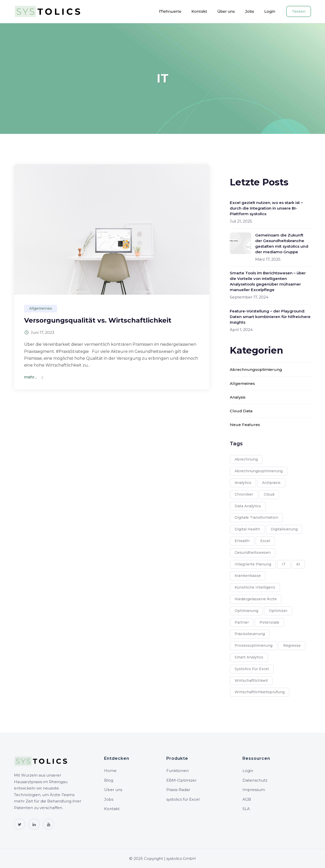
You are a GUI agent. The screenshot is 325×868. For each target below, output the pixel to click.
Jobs (250, 11)
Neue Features (245, 425)
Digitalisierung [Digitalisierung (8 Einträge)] (284, 529)
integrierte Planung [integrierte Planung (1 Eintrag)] (253, 564)
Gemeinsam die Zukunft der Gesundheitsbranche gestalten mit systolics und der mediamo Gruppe (282, 243)
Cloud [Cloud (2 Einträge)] (269, 494)
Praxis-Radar (178, 790)
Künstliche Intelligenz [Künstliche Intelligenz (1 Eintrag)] (255, 587)
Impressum (254, 790)
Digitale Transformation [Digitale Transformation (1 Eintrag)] (256, 517)
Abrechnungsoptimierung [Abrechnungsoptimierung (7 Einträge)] (259, 471)
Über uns (226, 11)
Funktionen (177, 771)
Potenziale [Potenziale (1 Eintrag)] (269, 622)
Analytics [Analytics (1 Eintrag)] (243, 483)
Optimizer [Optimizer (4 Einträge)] (278, 611)
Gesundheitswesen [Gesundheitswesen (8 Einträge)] (253, 553)
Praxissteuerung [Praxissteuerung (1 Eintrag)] (250, 634)
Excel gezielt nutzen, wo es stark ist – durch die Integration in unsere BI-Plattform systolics (266, 208)
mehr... (30, 377)
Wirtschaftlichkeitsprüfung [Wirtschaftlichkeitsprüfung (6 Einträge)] (260, 692)
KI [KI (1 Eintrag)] (298, 564)
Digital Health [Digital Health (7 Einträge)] (247, 529)
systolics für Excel (183, 799)
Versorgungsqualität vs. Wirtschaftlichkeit (98, 320)
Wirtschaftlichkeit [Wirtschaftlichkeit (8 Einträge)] (251, 681)
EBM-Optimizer (181, 780)
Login (270, 11)
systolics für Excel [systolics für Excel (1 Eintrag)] (252, 669)
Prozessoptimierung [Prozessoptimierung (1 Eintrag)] (254, 645)
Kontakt (199, 11)
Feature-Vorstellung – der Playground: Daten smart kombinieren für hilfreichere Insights (270, 317)
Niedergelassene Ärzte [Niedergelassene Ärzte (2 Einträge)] (256, 599)
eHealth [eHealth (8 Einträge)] (242, 541)
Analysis (238, 397)
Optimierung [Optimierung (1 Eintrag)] (246, 611)
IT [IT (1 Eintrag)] (284, 564)
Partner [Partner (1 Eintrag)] (242, 622)
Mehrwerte (170, 11)
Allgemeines (41, 308)
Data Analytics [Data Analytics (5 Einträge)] (248, 506)
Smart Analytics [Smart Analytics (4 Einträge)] (249, 657)
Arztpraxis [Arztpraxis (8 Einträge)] (271, 483)
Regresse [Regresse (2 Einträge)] (292, 645)
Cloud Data (241, 411)
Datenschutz (255, 780)
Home (110, 771)
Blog (109, 780)
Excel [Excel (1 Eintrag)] (265, 541)
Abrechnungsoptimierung (256, 369)
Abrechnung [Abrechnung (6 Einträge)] (246, 459)
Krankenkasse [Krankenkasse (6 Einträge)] (248, 576)
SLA (246, 809)
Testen (299, 11)
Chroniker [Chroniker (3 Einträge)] (244, 494)
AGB (247, 799)
